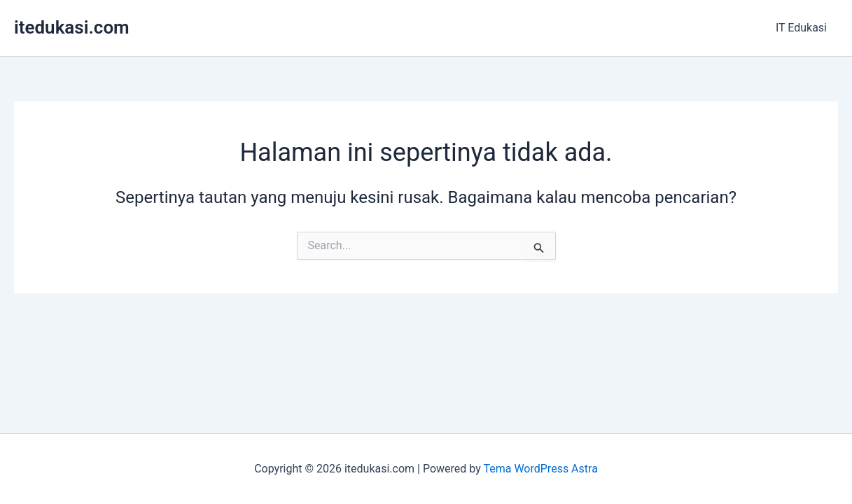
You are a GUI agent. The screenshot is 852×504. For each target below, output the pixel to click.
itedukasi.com (72, 27)
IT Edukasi (801, 28)
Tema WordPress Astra (540, 469)
